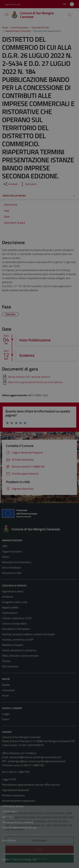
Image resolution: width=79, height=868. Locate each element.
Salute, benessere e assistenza (19, 650)
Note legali (8, 817)
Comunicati (8, 690)
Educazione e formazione (16, 629)
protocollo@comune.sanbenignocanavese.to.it (35, 757)
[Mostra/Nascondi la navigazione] (7, 15)
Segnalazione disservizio (16, 790)
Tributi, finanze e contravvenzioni (20, 656)
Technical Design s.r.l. (25, 859)
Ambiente (8, 597)
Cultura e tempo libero (14, 623)
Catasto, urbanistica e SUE (17, 618)
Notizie (6, 685)
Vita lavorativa (10, 666)
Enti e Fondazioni (12, 567)
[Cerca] (70, 15)
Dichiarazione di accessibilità (18, 822)
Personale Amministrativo (17, 562)
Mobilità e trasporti (13, 645)
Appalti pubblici (10, 607)
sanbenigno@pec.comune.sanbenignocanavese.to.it (37, 761)
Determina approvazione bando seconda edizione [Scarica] (35, 382)
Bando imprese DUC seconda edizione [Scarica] (29, 377)
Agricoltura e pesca (13, 591)
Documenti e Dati (12, 573)
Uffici (5, 546)
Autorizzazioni (10, 613)
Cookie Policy (9, 811)
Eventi (6, 719)
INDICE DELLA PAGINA (39, 196)
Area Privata (9, 840)
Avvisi (5, 695)
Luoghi (6, 714)
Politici (6, 557)
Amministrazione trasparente (18, 801)
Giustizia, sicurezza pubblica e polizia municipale (28, 634)
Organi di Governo (12, 551)
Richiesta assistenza (13, 795)
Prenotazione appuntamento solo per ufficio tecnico (31, 785)
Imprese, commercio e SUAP (18, 640)
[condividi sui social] (10, 184)
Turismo (6, 661)
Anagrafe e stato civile (15, 602)
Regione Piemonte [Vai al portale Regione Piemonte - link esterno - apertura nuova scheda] (13, 4)
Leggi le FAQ (9, 779)
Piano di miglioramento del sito (19, 827)
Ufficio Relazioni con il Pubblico (19, 753)
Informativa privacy (13, 806)
